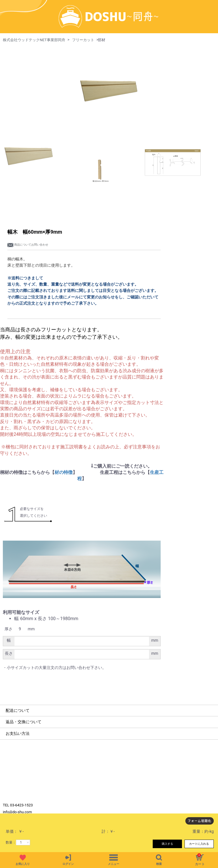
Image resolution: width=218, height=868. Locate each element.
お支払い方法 (18, 717)
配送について (18, 694)
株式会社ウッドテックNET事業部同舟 (34, 24)
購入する (167, 844)
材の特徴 (64, 456)
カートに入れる (199, 844)
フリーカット (83, 24)
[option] (109, 73)
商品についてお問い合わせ (28, 228)
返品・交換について (24, 706)
